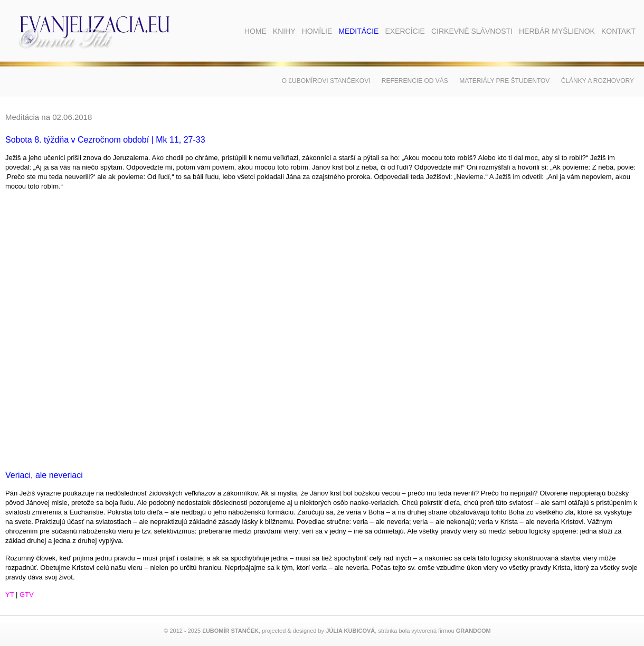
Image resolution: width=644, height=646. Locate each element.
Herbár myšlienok (557, 31)
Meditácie (358, 31)
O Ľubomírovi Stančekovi (326, 81)
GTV (27, 594)
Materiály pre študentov (504, 81)
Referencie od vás (415, 81)
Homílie (317, 31)
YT (10, 594)
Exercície (405, 31)
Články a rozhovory (598, 81)
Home (255, 31)
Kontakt (618, 31)
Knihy (284, 31)
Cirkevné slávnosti (472, 31)
